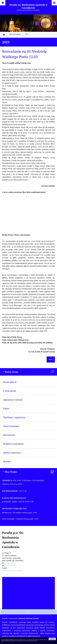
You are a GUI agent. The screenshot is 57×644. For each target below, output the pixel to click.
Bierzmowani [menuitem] (9, 435)
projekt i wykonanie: (21, 618)
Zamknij (52, 639)
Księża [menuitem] (6, 408)
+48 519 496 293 (10, 565)
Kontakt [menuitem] (7, 461)
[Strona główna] (4, 35)
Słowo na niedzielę (16, 34)
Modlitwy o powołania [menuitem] (13, 444)
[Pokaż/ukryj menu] (54, 3)
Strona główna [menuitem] (10, 382)
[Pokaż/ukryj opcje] (3, 3)
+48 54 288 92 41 (10, 563)
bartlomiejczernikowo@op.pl (12, 570)
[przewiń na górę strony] (28, 612)
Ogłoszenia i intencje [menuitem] (13, 400)
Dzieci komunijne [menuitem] (11, 426)
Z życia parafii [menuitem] (10, 391)
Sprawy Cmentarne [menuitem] (12, 453)
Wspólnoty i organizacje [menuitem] (14, 417)
